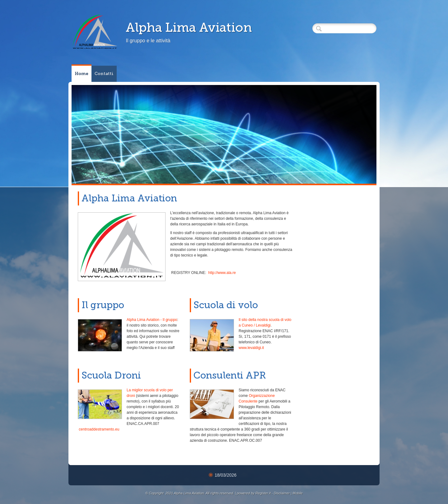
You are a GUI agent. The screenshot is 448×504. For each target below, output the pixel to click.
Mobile (297, 493)
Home (82, 74)
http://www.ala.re (222, 273)
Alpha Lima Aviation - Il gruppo (152, 320)
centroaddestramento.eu (99, 429)
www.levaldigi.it (251, 348)
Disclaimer (282, 493)
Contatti (104, 74)
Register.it (263, 493)
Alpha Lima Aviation (189, 27)
